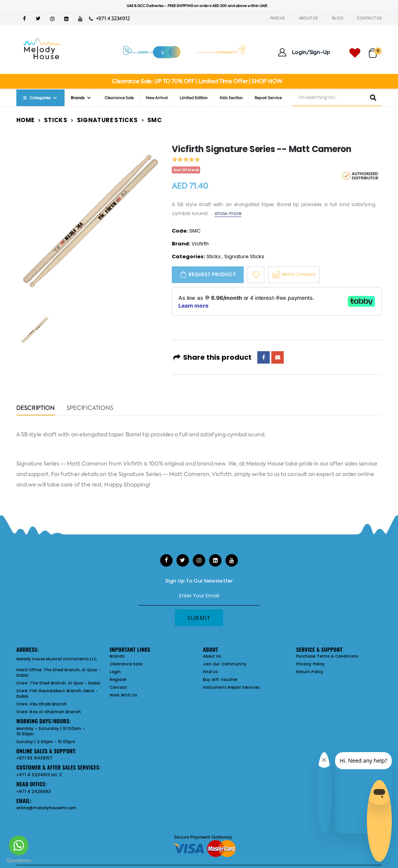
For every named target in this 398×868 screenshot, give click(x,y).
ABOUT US (308, 18)
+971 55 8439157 (34, 758)
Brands (78, 98)
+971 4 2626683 (34, 792)
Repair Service (268, 98)
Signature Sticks (107, 120)
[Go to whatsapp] (19, 845)
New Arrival (157, 98)
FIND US (278, 18)
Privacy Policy (310, 664)
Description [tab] (36, 409)
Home (25, 120)
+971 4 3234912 (109, 18)
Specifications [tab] (90, 409)
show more (228, 213)
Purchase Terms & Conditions (327, 656)
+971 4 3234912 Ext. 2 (39, 775)
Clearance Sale (119, 98)
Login (115, 672)
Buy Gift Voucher (220, 680)
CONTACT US (369, 18)
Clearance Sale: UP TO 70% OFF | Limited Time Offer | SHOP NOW (197, 81)
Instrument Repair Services (231, 687)
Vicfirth (200, 244)
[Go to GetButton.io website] (19, 860)
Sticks (56, 120)
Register (118, 680)
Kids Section (231, 98)
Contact (118, 687)
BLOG (338, 18)
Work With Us (123, 695)
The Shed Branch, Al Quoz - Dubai (59, 673)
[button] (375, 50)
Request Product (212, 274)
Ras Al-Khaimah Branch (55, 712)
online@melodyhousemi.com (46, 808)
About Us (212, 656)
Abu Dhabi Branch (48, 704)
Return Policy (310, 672)
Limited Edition (194, 98)
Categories (37, 98)
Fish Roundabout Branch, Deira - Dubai (57, 694)
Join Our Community (225, 664)
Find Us (210, 672)
